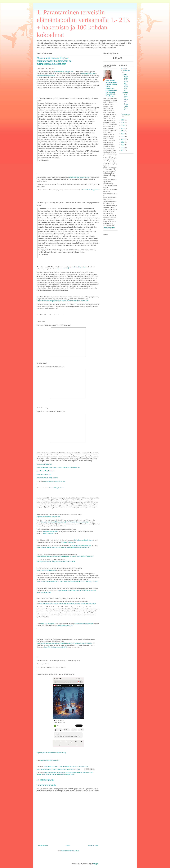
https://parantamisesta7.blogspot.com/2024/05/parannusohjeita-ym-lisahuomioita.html (63, 547)
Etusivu (68, 845)
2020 (123, 126)
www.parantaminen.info (62, 269)
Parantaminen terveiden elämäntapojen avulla (60, 774)
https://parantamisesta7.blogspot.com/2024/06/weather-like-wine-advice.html (65, 522)
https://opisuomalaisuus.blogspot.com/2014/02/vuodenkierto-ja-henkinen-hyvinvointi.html (64, 643)
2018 (123, 131)
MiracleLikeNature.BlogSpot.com (79, 177)
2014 (123, 142)
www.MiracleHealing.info (65, 626)
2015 (123, 139)
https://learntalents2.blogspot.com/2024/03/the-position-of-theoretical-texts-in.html (63, 301)
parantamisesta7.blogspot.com (64, 72)
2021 (123, 123)
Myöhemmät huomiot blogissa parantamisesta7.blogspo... (125, 101)
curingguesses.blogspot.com (46, 76)
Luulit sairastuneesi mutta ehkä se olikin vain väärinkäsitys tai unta (65, 772)
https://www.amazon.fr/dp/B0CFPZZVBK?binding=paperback (79, 582)
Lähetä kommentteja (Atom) (70, 851)
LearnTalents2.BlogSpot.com (55, 488)
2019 (123, 128)
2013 (123, 145)
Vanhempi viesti (93, 845)
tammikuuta (126, 115)
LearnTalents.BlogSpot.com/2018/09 (56, 647)
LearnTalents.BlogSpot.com (91, 190)
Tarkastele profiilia (109, 228)
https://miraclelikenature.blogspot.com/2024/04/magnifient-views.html (58, 467)
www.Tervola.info (48, 533)
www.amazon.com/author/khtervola (54, 481)
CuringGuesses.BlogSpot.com (83, 540)
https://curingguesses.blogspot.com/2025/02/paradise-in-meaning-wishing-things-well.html (68, 604)
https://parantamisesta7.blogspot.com (48, 517)
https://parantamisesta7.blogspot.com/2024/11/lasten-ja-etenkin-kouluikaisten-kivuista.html (65, 556)
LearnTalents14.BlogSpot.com (50, 760)
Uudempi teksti (43, 845)
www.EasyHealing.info (88, 74)
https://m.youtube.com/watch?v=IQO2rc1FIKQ (51, 753)
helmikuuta (126, 71)
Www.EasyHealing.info (44, 474)
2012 (123, 147)
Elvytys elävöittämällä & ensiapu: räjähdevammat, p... (125, 82)
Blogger (96, 864)
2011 (123, 150)
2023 (123, 120)
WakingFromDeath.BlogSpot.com (47, 478)
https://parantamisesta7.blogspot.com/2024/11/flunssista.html (56, 562)
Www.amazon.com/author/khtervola (48, 582)
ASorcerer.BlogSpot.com (44, 464)
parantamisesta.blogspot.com (78, 267)
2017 (123, 134)
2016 (123, 136)
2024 (123, 68)
